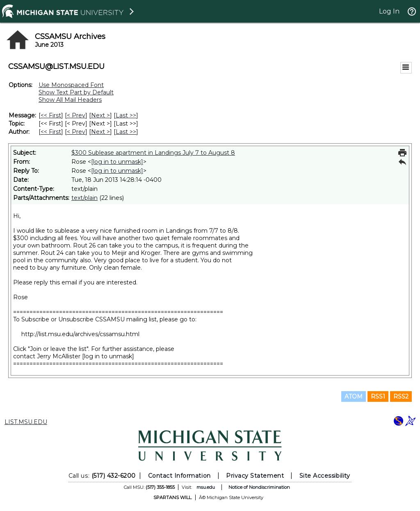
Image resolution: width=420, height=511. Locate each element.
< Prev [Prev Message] (76, 115)
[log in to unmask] (117, 162)
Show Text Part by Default (76, 92)
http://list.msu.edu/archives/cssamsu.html (80, 334)
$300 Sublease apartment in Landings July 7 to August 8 (153, 153)
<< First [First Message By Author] (51, 132)
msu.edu (206, 487)
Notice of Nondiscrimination (259, 487)
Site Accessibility (325, 476)
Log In (389, 11)
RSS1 (378, 396)
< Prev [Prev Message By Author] (76, 132)
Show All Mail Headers (70, 100)
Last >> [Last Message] (126, 115)
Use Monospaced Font (71, 85)
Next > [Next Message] (100, 115)
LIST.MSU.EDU (26, 422)
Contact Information (179, 476)
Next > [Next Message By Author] (100, 132)
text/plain (84, 198)
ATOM (354, 396)
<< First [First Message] (51, 115)
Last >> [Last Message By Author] (126, 132)
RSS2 (401, 396)
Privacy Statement (255, 476)
